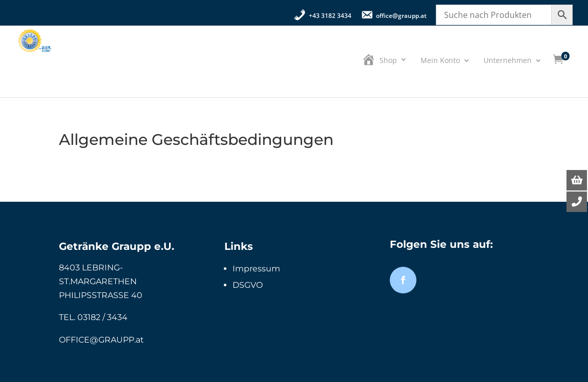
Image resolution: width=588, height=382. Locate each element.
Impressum (256, 269)
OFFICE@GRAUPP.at (101, 340)
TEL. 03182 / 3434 (93, 317)
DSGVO (248, 285)
